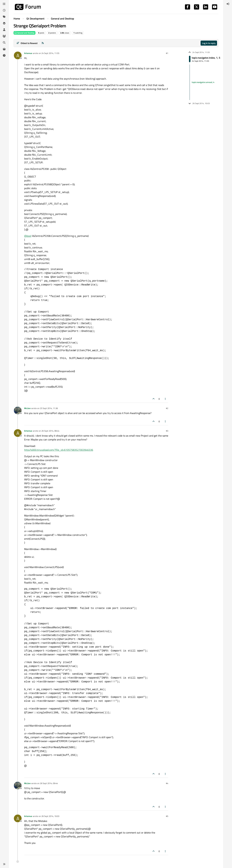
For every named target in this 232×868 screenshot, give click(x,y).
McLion (27, 408)
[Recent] (4, 10)
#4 (167, 783)
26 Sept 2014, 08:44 (50, 431)
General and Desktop (24, 33)
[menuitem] (228, 4)
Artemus (28, 53)
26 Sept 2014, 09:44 (49, 783)
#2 (167, 408)
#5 (167, 816)
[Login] (228, 4)
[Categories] (4, 4)
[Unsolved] (4, 55)
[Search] (4, 43)
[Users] (4, 30)
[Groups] (4, 36)
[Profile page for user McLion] (18, 410)
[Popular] (4, 23)
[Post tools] (165, 399)
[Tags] (4, 17)
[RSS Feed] (43, 43)
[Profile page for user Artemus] (18, 55)
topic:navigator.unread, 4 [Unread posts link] (203, 82)
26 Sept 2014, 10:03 (50, 816)
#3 (167, 431)
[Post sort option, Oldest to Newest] (27, 43)
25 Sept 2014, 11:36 (49, 408)
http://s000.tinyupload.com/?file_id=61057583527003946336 (59, 450)
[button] (4, 864)
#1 (167, 53)
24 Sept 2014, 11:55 (50, 53)
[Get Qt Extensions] (4, 49)
